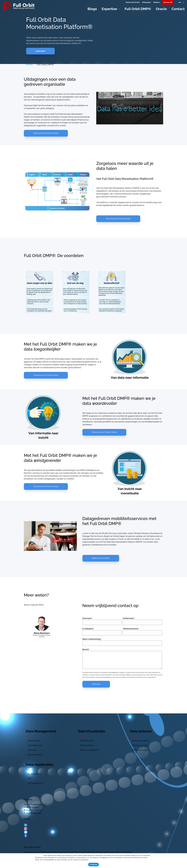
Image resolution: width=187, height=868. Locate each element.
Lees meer (40, 51)
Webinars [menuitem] (156, 2)
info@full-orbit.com (34, 810)
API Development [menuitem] (35, 783)
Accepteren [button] (93, 865)
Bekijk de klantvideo (101, 558)
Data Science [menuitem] (141, 731)
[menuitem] (168, 2)
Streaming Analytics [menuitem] (141, 750)
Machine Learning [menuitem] (140, 745)
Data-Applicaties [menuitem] (40, 764)
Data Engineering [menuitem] (35, 755)
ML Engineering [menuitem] (35, 774)
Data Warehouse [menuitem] (35, 745)
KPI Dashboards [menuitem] (87, 741)
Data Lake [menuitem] (32, 750)
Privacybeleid (49, 860)
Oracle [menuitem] (161, 9)
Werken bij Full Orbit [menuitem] (133, 2)
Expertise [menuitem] (109, 9)
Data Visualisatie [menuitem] (92, 731)
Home (29, 64)
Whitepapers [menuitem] (147, 2)
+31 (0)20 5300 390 (34, 813)
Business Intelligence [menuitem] (89, 750)
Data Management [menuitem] (41, 731)
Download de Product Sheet (46, 133)
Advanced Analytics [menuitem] (141, 741)
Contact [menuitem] (178, 9)
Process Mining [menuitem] (87, 745)
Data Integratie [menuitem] (34, 741)
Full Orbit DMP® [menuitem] (138, 9)
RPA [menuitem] (29, 779)
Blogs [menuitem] (92, 9)
